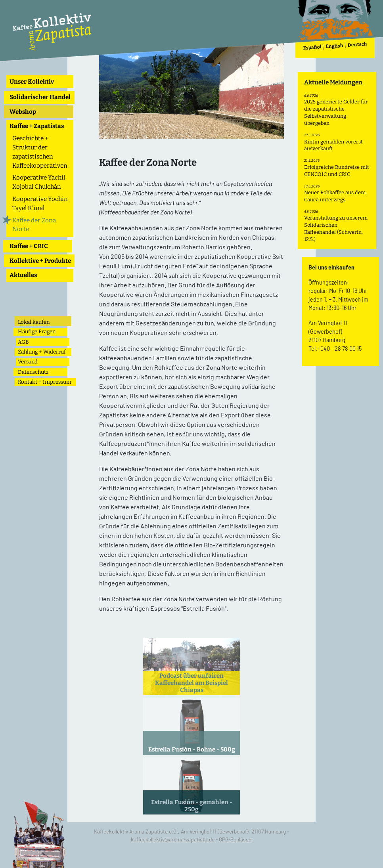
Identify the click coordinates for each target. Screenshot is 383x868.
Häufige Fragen (37, 332)
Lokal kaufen (34, 322)
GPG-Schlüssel (236, 839)
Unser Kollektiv (32, 82)
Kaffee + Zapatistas (37, 126)
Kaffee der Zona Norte (34, 225)
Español (313, 47)
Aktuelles (23, 275)
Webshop (23, 112)
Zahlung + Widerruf (42, 352)
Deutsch (358, 45)
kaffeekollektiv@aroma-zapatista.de (173, 839)
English (335, 46)
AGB (23, 342)
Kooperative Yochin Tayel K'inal (40, 204)
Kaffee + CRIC (29, 246)
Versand (28, 362)
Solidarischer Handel (40, 97)
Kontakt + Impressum (45, 382)
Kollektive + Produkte (40, 261)
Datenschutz (33, 372)
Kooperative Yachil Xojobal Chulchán (39, 182)
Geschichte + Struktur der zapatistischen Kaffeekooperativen (40, 152)
